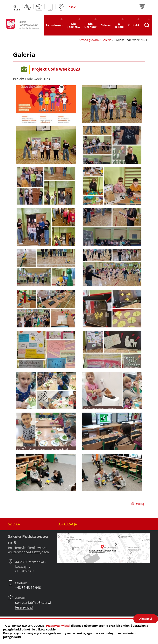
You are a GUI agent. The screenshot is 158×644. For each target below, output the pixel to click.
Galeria (107, 40)
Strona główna (89, 40)
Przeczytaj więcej (58, 626)
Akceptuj (146, 619)
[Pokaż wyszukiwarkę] (147, 25)
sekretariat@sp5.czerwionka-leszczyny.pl (37, 605)
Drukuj (138, 504)
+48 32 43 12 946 (28, 588)
